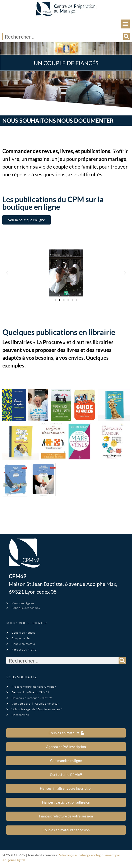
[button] (125, 24)
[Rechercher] (126, 37)
